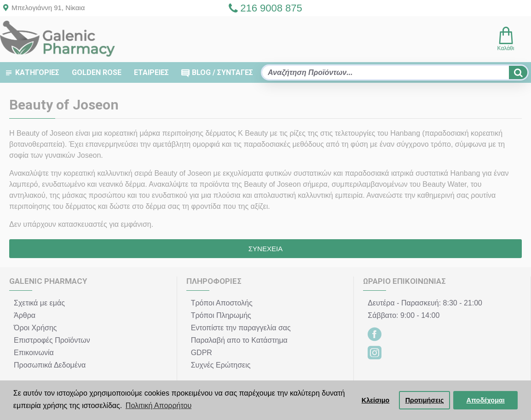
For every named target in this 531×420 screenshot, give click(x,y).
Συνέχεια (265, 249)
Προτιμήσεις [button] (425, 400)
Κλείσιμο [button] (376, 400)
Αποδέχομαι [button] (486, 400)
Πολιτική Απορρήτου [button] (159, 406)
